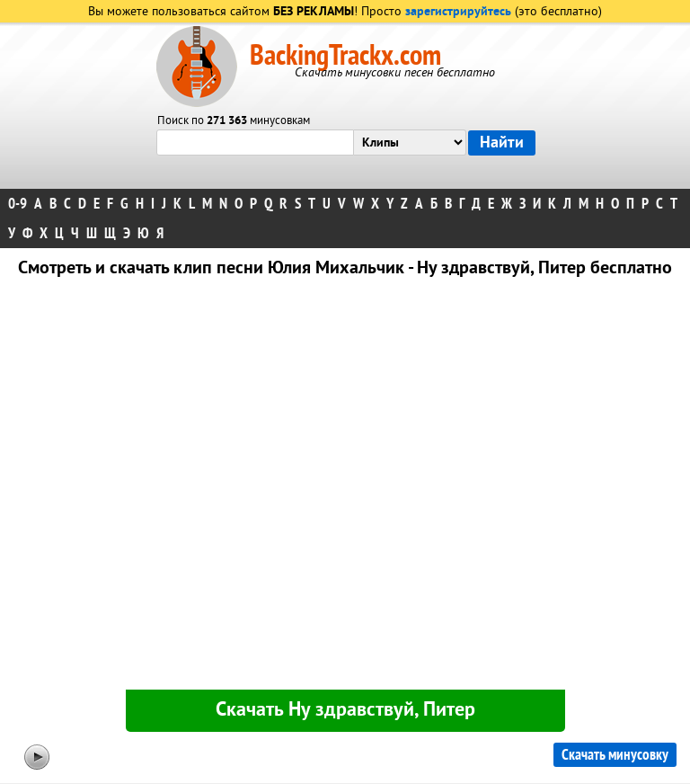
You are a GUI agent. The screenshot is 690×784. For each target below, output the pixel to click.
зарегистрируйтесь (458, 12)
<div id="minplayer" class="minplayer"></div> (345, 487)
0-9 (18, 204)
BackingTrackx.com (345, 56)
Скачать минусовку (615, 755)
